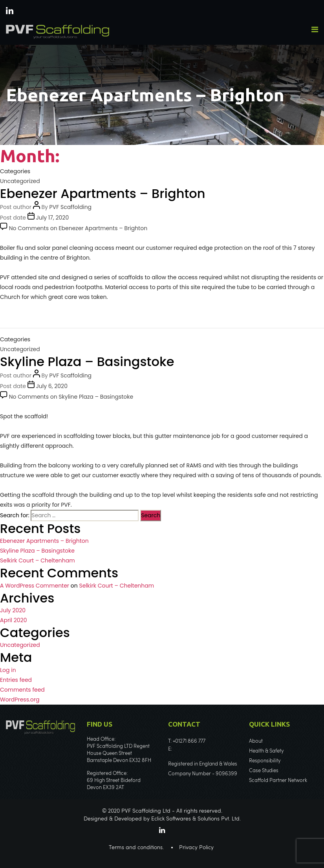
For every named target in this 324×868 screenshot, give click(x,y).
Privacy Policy (196, 848)
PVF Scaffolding (71, 207)
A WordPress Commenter (35, 586)
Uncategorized (20, 181)
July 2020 (13, 610)
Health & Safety (266, 751)
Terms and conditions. (136, 848)
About (256, 741)
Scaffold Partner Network (278, 781)
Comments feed (22, 690)
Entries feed (16, 680)
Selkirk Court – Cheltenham (38, 560)
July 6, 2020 (52, 386)
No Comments (78, 228)
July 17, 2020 (52, 218)
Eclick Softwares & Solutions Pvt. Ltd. (196, 819)
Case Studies (264, 771)
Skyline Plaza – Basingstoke (87, 362)
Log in (8, 670)
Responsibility (265, 761)
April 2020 (13, 620)
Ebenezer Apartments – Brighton (103, 193)
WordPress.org (20, 700)
